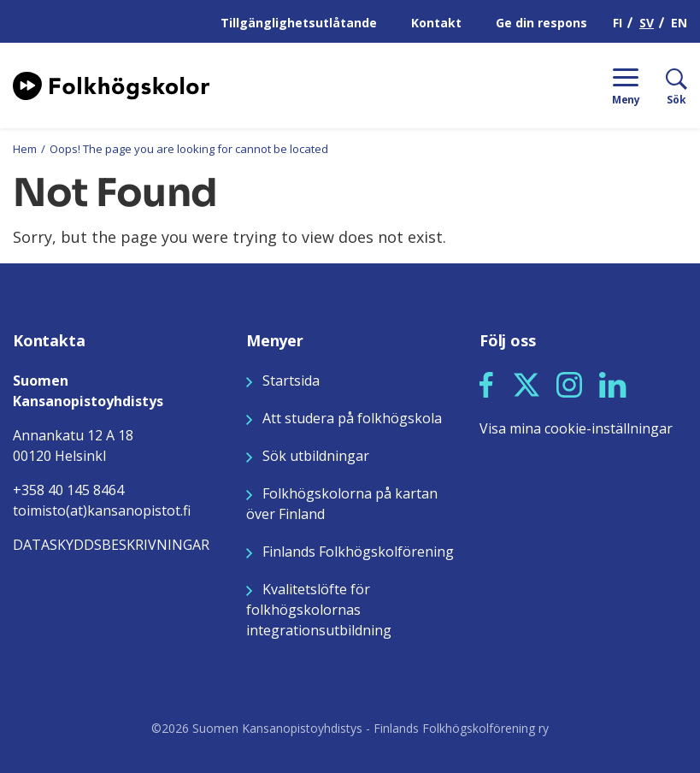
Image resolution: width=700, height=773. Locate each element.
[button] (486, 385)
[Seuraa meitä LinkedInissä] (613, 383)
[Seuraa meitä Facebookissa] (486, 383)
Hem (25, 149)
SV (647, 23)
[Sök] (664, 86)
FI (618, 23)
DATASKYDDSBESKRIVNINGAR (111, 545)
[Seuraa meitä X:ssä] (526, 383)
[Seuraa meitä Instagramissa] (569, 383)
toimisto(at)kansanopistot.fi (102, 510)
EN (679, 23)
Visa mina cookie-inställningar (576, 428)
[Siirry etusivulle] (111, 84)
